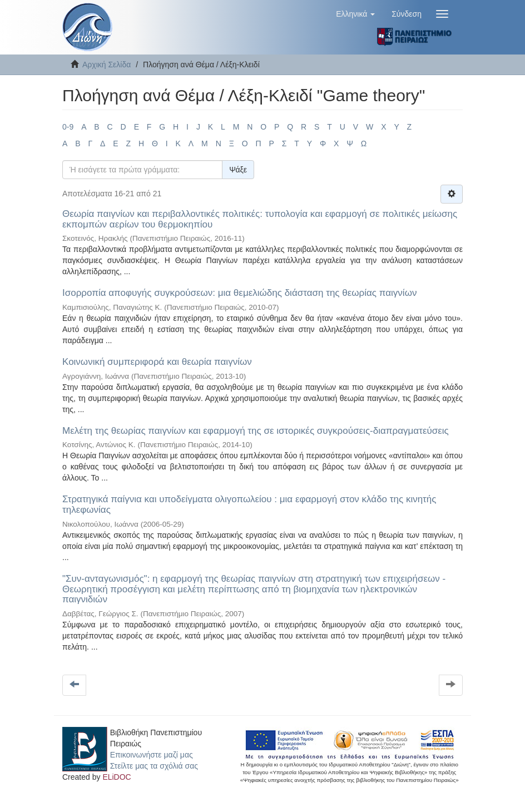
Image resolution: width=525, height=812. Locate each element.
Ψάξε (238, 170)
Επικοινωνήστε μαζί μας (152, 755)
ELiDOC (117, 777)
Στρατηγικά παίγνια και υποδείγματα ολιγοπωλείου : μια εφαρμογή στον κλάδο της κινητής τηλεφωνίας (249, 504)
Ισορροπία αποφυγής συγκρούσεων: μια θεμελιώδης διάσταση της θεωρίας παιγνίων (239, 293)
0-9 (68, 127)
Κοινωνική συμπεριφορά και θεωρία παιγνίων (157, 362)
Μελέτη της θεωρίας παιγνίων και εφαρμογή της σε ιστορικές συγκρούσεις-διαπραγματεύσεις (256, 431)
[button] (355, 14)
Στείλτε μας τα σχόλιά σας (154, 766)
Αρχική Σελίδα (107, 65)
